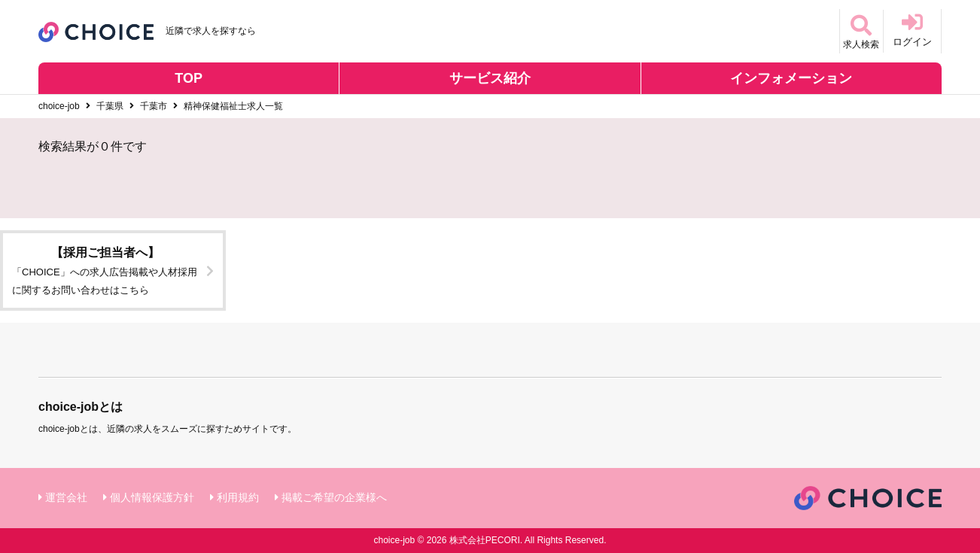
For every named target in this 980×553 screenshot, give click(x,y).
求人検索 (854, 30)
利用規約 (238, 497)
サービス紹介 (490, 78)
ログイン (912, 30)
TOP (189, 78)
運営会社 (66, 497)
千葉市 (154, 106)
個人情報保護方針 (152, 497)
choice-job (59, 106)
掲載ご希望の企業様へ (334, 497)
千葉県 (110, 106)
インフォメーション (791, 78)
